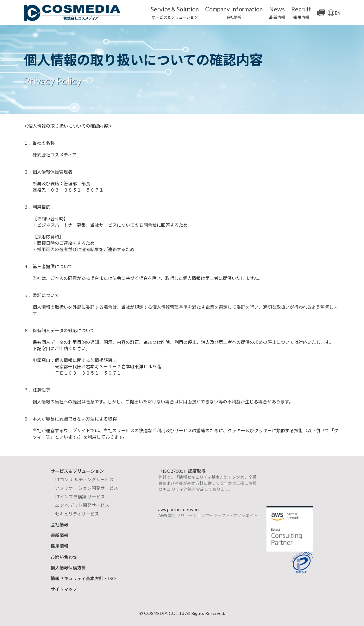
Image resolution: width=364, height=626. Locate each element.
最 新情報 (277, 13)
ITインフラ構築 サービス (80, 497)
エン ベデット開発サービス (82, 505)
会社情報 (234, 13)
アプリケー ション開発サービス (87, 488)
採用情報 (60, 546)
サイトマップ (64, 589)
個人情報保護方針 (68, 568)
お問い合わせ (64, 557)
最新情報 (60, 535)
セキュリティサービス (77, 514)
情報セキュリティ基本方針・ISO (83, 578)
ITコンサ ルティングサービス (84, 480)
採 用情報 (301, 13)
